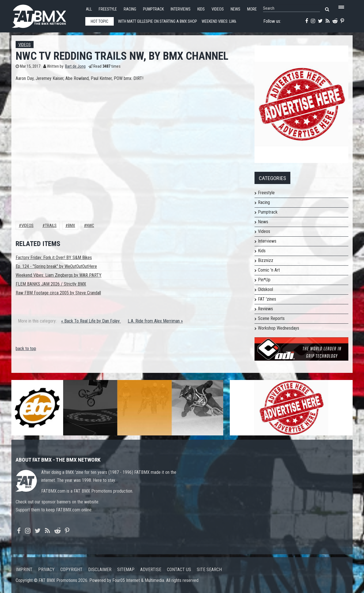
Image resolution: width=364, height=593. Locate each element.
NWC (90, 226)
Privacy (46, 570)
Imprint (24, 570)
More (252, 9)
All (89, 9)
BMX (72, 226)
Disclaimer (100, 570)
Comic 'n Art (269, 270)
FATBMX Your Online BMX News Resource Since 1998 (45, 15)
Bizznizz (266, 260)
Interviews (181, 9)
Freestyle (108, 9)
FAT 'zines (267, 299)
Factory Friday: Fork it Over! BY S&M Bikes (54, 258)
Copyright (71, 570)
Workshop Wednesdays (279, 328)
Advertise (151, 570)
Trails (51, 226)
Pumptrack (153, 9)
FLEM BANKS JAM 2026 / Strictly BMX (51, 284)
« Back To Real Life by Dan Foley (91, 321)
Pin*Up (264, 280)
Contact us (179, 570)
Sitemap (126, 570)
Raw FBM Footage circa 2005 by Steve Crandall (58, 293)
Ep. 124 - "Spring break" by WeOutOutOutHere (56, 266)
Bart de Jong (75, 66)
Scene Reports (271, 318)
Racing (130, 9)
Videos (218, 9)
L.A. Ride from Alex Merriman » (155, 321)
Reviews (265, 309)
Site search (209, 570)
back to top (26, 349)
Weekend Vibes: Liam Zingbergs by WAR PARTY (59, 275)
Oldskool (265, 289)
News (235, 9)
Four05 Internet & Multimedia (138, 580)
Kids (201, 9)
